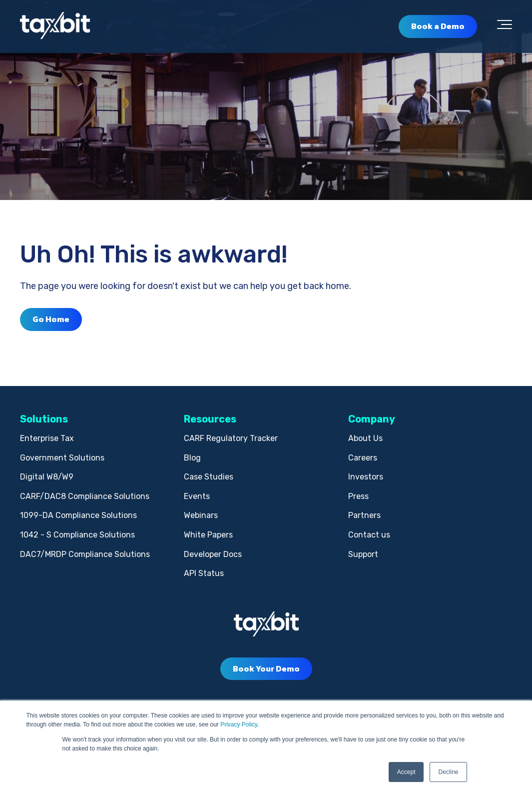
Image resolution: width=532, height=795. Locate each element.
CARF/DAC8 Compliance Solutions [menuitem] (85, 496)
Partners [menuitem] (364, 515)
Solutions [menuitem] (44, 419)
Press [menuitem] (358, 496)
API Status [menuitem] (204, 573)
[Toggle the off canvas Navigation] (505, 26)
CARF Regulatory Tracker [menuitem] (231, 438)
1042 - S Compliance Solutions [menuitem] (77, 535)
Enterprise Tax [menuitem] (47, 438)
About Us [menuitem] (365, 438)
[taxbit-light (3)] (55, 26)
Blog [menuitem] (192, 458)
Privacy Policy (239, 724)
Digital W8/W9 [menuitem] (47, 477)
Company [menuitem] (372, 419)
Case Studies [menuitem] (209, 477)
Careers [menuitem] (363, 458)
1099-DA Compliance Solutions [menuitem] (78, 515)
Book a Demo (438, 26)
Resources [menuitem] (210, 419)
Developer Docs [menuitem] (213, 554)
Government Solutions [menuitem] (62, 458)
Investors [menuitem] (366, 477)
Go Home (51, 319)
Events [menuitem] (197, 496)
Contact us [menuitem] (369, 535)
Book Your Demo (266, 668)
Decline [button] (448, 772)
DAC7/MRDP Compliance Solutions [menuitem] (85, 554)
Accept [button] (406, 772)
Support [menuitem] (363, 554)
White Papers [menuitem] (208, 535)
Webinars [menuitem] (201, 515)
